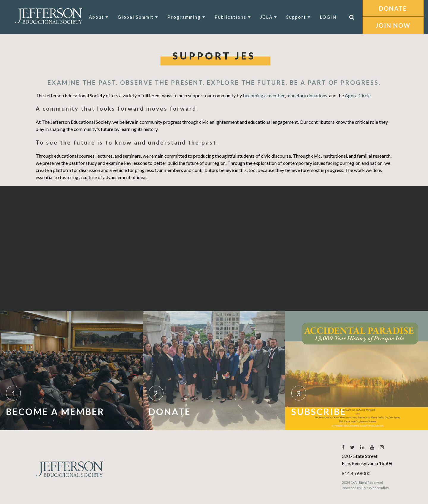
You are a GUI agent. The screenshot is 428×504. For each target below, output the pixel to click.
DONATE (393, 8)
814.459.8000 (356, 473)
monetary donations (307, 95)
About (99, 17)
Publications (233, 17)
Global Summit (138, 17)
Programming (187, 17)
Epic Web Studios (375, 488)
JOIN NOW (393, 25)
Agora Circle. (358, 95)
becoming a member (264, 95)
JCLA (269, 17)
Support (299, 17)
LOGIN (328, 17)
